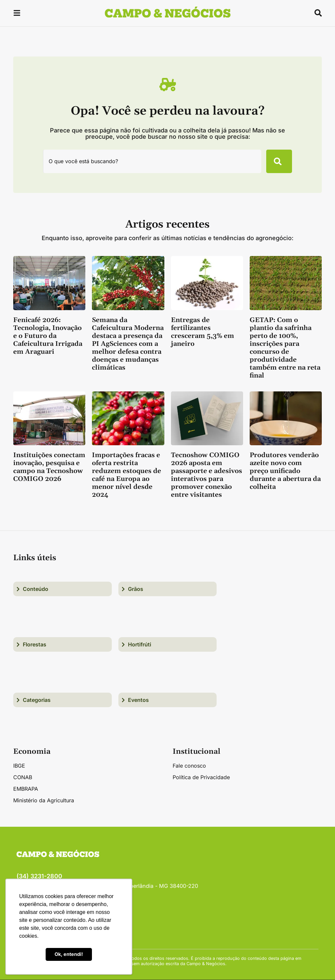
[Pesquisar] (279, 162)
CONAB (23, 778)
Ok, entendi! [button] (69, 954)
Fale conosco (189, 766)
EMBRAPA (26, 789)
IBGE (19, 766)
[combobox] (152, 162)
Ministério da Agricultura (44, 801)
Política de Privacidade (201, 778)
